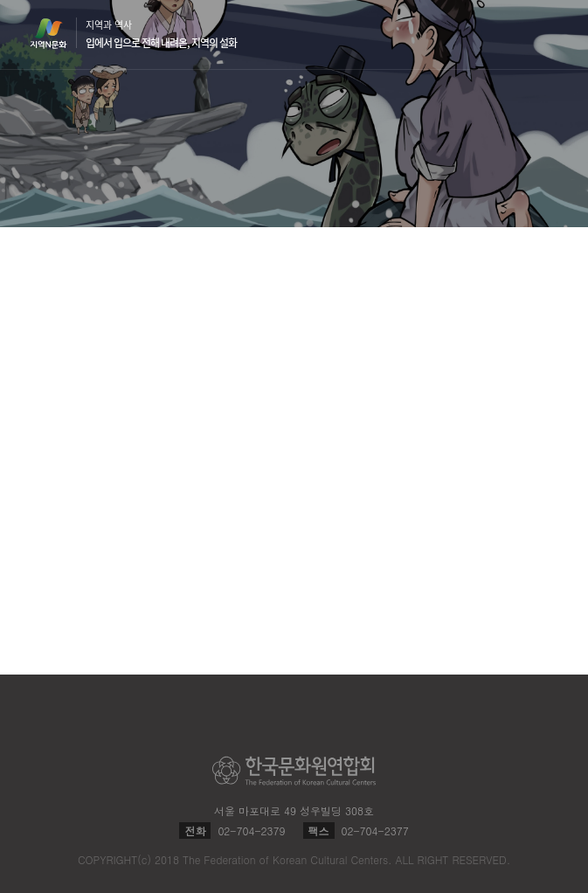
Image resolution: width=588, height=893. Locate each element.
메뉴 (548, 34)
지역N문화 (58, 33)
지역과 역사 (161, 34)
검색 (515, 35)
